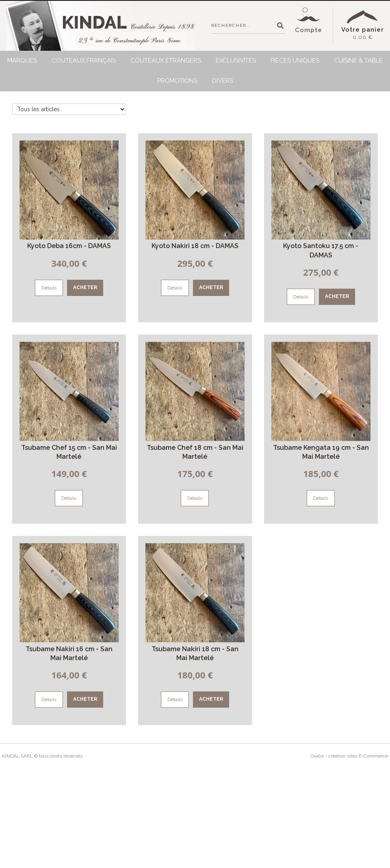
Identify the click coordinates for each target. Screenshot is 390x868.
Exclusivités (236, 60)
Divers (223, 81)
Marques (22, 60)
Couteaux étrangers (166, 60)
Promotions (177, 81)
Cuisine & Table (358, 60)
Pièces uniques (295, 60)
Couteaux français (84, 60)
